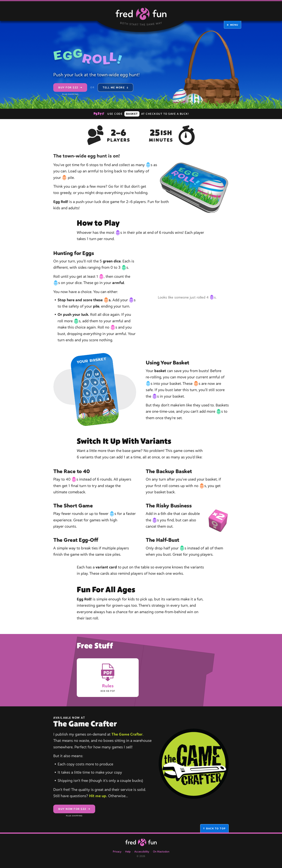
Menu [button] (233, 25)
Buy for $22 (70, 89)
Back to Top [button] (214, 832)
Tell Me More (115, 88)
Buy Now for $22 (74, 814)
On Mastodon (161, 855)
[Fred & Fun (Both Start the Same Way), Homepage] (141, 16)
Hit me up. (98, 799)
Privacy (117, 855)
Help (128, 855)
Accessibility (142, 855)
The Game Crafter (127, 738)
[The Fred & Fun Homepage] (141, 846)
